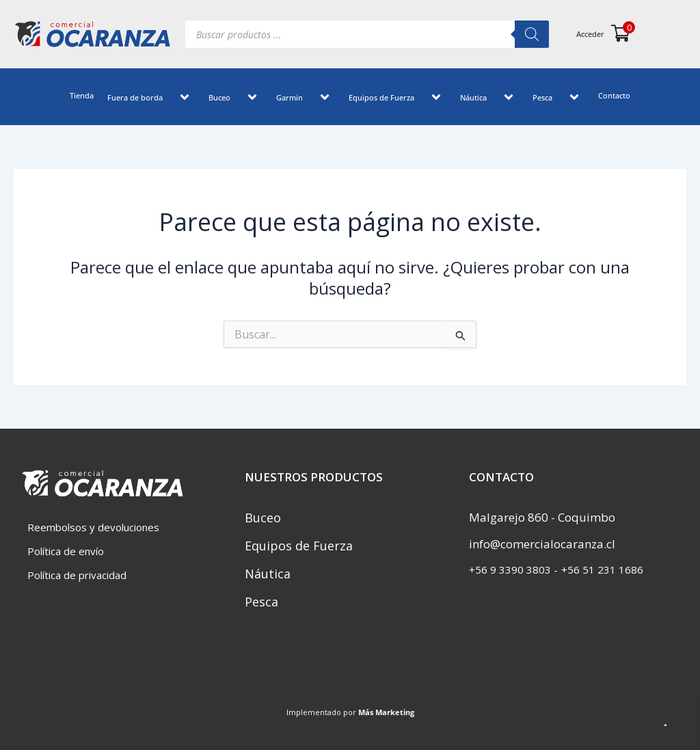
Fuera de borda (151, 99)
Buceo (235, 99)
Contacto (614, 95)
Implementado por (350, 712)
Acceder (590, 34)
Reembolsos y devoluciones (93, 527)
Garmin (306, 99)
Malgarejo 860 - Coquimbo (542, 517)
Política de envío (66, 551)
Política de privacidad (77, 575)
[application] (168, 99)
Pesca (558, 99)
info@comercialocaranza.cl (542, 544)
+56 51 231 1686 (602, 570)
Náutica (489, 99)
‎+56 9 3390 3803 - (513, 570)
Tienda (82, 95)
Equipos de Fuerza (398, 99)
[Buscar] (532, 34)
